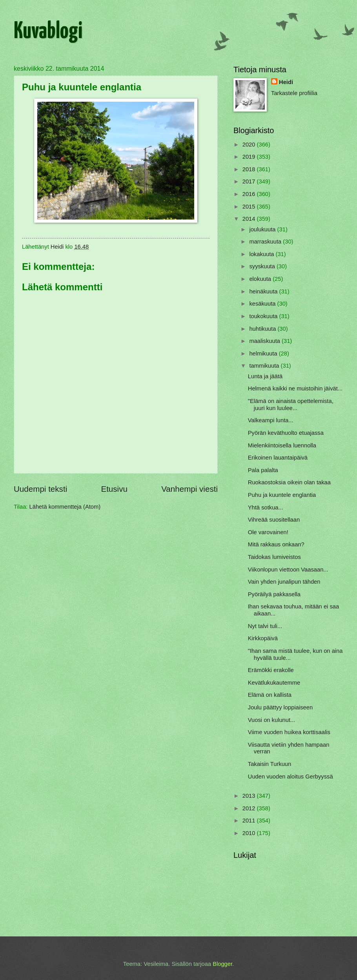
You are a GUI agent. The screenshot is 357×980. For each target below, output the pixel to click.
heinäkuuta (264, 291)
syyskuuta (263, 266)
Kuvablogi (48, 32)
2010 (250, 833)
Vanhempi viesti (189, 489)
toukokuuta (264, 316)
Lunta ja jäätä (265, 376)
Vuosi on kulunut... (272, 720)
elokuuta (261, 279)
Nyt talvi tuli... (265, 626)
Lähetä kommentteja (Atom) (65, 507)
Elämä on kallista (270, 695)
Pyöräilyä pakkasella (274, 594)
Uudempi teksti (40, 489)
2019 (250, 157)
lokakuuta (262, 254)
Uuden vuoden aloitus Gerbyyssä (291, 777)
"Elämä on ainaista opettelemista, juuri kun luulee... (291, 405)
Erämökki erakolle (271, 670)
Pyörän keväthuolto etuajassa (286, 433)
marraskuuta (266, 242)
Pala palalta (263, 470)
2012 (250, 808)
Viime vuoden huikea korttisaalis (289, 732)
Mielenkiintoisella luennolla (282, 445)
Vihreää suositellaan (274, 520)
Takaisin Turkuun (270, 764)
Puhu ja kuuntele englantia (282, 495)
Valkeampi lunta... (271, 420)
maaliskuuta (265, 341)
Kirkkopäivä (263, 638)
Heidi (286, 82)
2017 (250, 181)
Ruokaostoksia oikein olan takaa (289, 482)
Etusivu (114, 489)
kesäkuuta (263, 304)
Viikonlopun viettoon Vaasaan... (288, 570)
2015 (250, 207)
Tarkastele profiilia (294, 93)
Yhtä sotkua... (266, 507)
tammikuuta (265, 366)
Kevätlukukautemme (274, 683)
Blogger (222, 964)
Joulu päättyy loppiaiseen (280, 707)
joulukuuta (263, 229)
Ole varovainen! (268, 532)
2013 (250, 796)
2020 (250, 145)
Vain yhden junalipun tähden (284, 582)
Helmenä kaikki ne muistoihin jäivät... (295, 388)
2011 (250, 821)
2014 (250, 219)
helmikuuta (264, 354)
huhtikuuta (263, 329)
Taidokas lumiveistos (274, 557)
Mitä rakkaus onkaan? (276, 544)
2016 (250, 194)
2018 (250, 169)
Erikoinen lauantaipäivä (278, 458)
